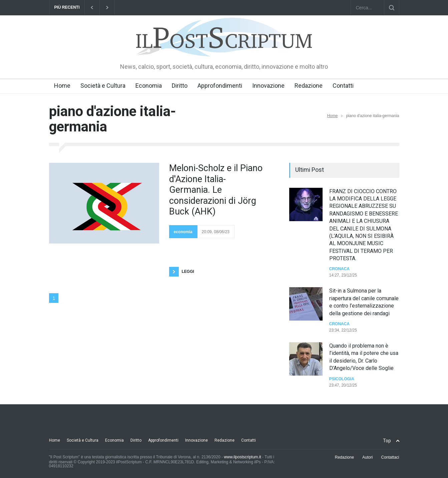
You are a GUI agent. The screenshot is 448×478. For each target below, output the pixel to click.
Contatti (343, 86)
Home (62, 86)
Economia (149, 86)
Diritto (180, 86)
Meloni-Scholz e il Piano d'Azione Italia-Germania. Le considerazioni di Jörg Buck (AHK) (216, 190)
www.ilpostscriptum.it (242, 457)
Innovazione (268, 86)
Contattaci (390, 457)
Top (387, 441)
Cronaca (339, 269)
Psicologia (342, 379)
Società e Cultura (103, 86)
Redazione (309, 86)
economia (183, 232)
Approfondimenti (220, 86)
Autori (367, 457)
